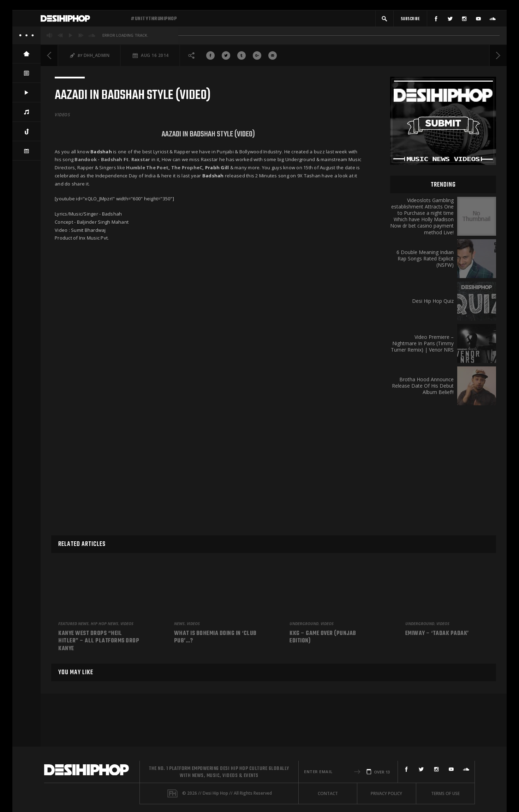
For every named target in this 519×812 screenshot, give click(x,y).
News (179, 623)
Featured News (73, 623)
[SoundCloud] (493, 20)
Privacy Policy (386, 793)
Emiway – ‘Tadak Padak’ (437, 634)
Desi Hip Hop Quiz (433, 305)
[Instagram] (464, 20)
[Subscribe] (410, 20)
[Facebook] (436, 20)
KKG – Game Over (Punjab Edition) (323, 638)
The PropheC (187, 171)
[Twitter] (450, 20)
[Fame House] (172, 793)
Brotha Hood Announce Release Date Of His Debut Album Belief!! (423, 389)
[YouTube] (478, 20)
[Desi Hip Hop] (83, 20)
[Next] (498, 59)
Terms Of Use (445, 793)
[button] (384, 20)
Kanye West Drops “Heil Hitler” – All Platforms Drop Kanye (99, 642)
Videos (62, 118)
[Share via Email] (273, 59)
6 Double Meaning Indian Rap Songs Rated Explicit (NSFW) (425, 262)
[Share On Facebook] (210, 59)
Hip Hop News (105, 623)
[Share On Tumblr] (241, 59)
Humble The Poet (147, 171)
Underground (304, 623)
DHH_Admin (97, 59)
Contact (328, 793)
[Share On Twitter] (226, 59)
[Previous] (49, 59)
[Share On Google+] (257, 59)
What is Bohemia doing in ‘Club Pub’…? (215, 638)
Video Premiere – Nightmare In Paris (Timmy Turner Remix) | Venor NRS (422, 347)
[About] (26, 39)
